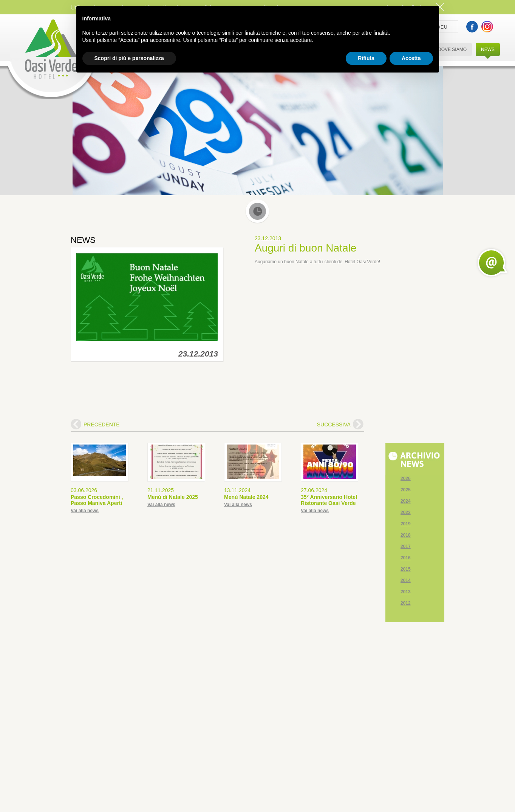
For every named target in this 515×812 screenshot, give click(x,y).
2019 (406, 524)
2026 (406, 479)
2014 (406, 580)
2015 (406, 569)
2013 (406, 592)
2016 (406, 558)
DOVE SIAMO (452, 49)
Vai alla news (85, 511)
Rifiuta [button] (366, 58)
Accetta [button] (411, 58)
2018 (406, 535)
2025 (406, 490)
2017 (406, 546)
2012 (406, 603)
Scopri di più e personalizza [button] (129, 58)
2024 (406, 501)
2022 (406, 513)
